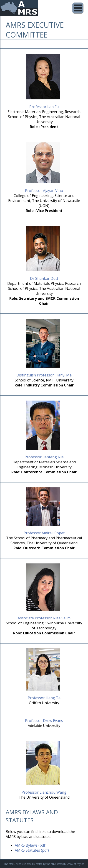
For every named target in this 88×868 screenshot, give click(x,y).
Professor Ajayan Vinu (44, 191)
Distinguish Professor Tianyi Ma (44, 375)
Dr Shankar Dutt (44, 278)
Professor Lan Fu (44, 107)
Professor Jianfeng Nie (44, 457)
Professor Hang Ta (44, 698)
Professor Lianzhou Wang (44, 792)
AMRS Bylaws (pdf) (31, 845)
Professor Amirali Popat (44, 533)
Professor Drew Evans (44, 721)
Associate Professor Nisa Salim (44, 618)
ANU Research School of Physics (67, 864)
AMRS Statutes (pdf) (32, 850)
